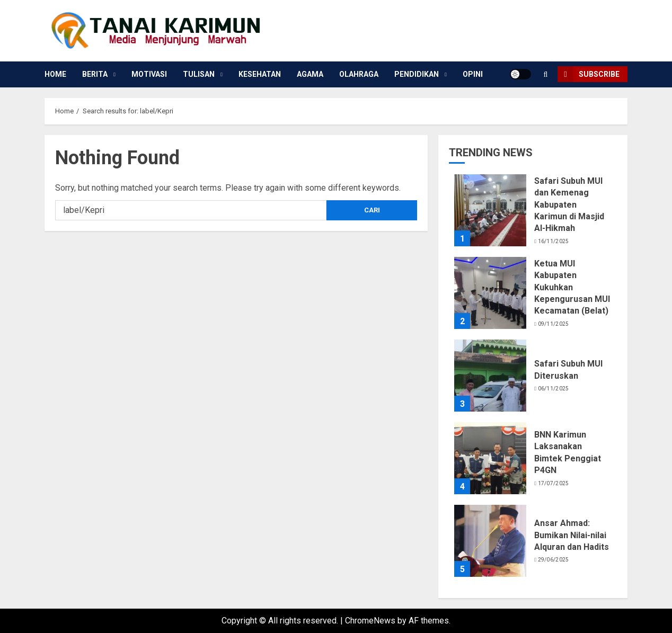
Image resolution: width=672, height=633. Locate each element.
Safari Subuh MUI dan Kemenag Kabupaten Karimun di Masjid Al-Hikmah (569, 205)
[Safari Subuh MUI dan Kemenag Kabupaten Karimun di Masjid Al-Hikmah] (490, 210)
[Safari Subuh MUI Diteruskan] (490, 376)
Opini (473, 74)
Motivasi (149, 74)
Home (55, 74)
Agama (310, 74)
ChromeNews (370, 621)
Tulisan (199, 74)
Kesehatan (260, 74)
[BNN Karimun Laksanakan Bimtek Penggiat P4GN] (490, 458)
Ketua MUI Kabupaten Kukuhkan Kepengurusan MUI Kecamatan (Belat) (572, 287)
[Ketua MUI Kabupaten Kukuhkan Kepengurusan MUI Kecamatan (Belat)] (490, 293)
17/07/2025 (554, 483)
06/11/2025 (554, 389)
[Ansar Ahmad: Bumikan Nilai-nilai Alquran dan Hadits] (490, 541)
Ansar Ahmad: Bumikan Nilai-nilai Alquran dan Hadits (572, 535)
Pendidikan (417, 74)
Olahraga (359, 74)
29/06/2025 (554, 560)
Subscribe (589, 74)
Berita (95, 74)
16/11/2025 (554, 241)
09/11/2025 (554, 324)
